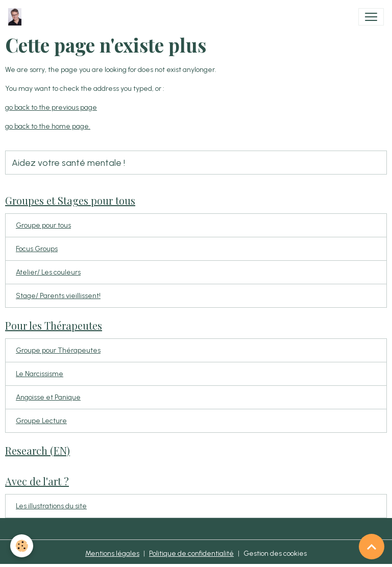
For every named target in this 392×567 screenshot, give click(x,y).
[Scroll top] (372, 547)
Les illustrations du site (51, 506)
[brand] (17, 17)
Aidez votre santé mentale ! (68, 163)
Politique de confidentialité (191, 553)
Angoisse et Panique (48, 397)
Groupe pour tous (43, 225)
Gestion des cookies (275, 553)
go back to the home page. (48, 126)
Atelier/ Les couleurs (48, 272)
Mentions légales (112, 553)
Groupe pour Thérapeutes (58, 350)
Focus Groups (37, 249)
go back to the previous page (51, 107)
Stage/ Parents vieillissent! (58, 296)
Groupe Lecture (41, 421)
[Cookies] (22, 546)
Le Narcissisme (40, 374)
